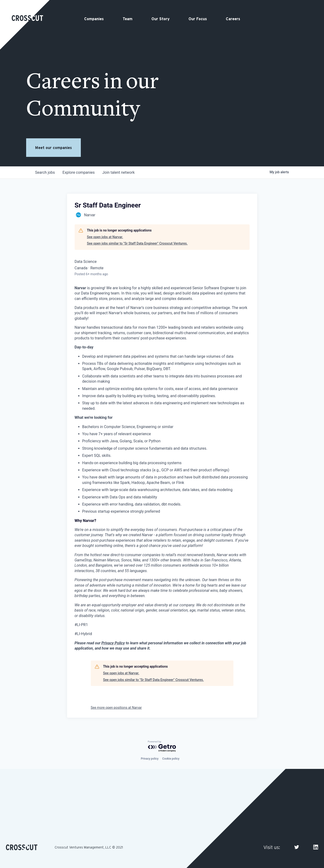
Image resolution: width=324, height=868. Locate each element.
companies (79, 172)
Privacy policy (150, 759)
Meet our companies (53, 148)
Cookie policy (171, 759)
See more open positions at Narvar (116, 708)
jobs (45, 172)
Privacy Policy (113, 643)
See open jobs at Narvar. (105, 237)
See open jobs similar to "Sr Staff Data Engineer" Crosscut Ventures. (137, 243)
